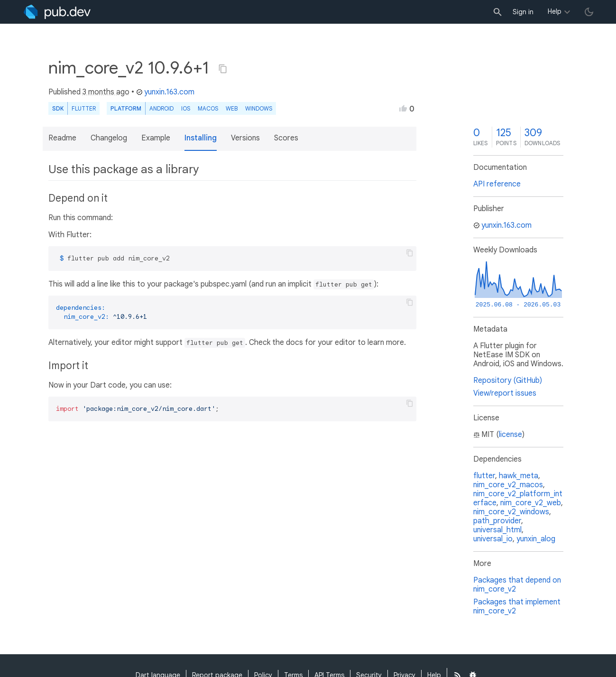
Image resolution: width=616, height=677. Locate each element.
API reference (497, 184)
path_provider (497, 521)
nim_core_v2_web (531, 503)
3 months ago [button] (106, 92)
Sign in (523, 12)
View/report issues (505, 393)
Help (555, 11)
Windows (259, 108)
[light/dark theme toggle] (589, 12)
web (232, 108)
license (510, 435)
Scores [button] (286, 138)
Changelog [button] (109, 138)
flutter (484, 476)
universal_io (493, 539)
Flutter (84, 108)
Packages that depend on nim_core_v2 (517, 585)
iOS (186, 108)
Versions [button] (245, 138)
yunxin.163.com (165, 92)
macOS (208, 108)
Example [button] (156, 138)
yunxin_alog (536, 539)
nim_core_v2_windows (511, 512)
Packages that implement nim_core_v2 (517, 607)
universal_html (497, 530)
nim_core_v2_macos (508, 485)
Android (161, 108)
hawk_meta (519, 476)
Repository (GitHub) (508, 380)
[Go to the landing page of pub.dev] (57, 12)
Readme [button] (62, 138)
